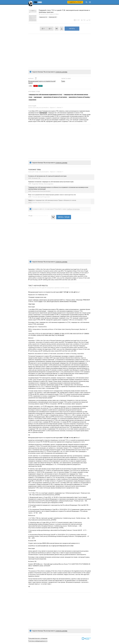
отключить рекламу (61, 72)
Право (63, 81)
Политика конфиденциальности (38, 641)
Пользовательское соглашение (38, 638)
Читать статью (64, 217)
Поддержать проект (75, 2)
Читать (72, 29)
